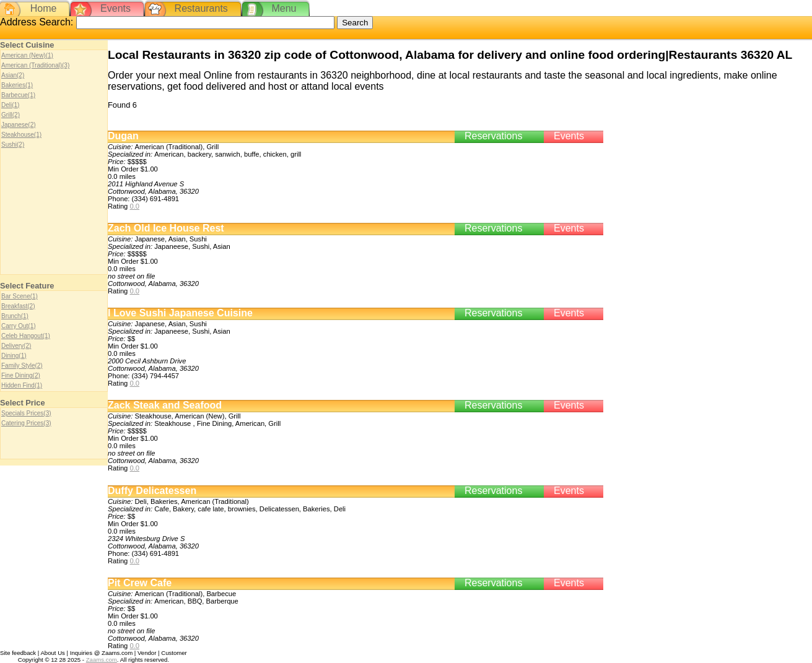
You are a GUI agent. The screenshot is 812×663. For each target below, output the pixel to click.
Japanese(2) (19, 125)
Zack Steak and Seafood (165, 405)
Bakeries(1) (17, 85)
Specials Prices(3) (26, 413)
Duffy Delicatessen (152, 491)
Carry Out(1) (19, 326)
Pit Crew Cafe (140, 583)
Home (44, 8)
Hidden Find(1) (22, 385)
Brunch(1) (15, 316)
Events (116, 8)
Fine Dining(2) (21, 375)
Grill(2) (11, 115)
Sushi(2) (13, 145)
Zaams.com (102, 660)
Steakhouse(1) (21, 135)
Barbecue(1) (18, 95)
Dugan (123, 136)
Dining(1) (14, 356)
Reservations (493, 136)
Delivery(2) (16, 346)
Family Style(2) (22, 366)
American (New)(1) (27, 55)
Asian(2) (13, 75)
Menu (284, 8)
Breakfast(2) (18, 306)
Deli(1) (10, 105)
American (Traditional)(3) (35, 65)
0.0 (134, 206)
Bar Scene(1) (20, 296)
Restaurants (201, 8)
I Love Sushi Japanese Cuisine (180, 313)
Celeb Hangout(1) (26, 336)
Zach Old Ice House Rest (166, 228)
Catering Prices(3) (26, 423)
